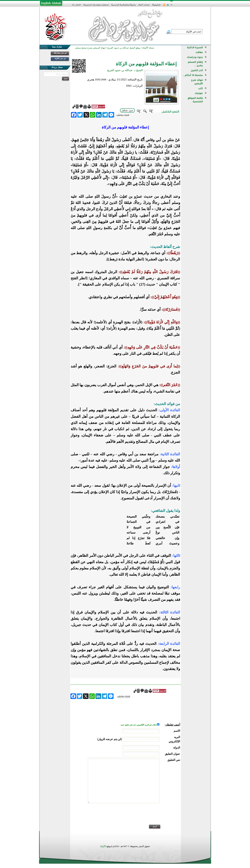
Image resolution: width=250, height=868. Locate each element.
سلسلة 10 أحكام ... (192, 75)
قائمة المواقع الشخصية (195, 100)
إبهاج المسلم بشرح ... (195, 64)
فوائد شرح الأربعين (197, 82)
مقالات (199, 52)
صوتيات (199, 93)
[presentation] (154, 816)
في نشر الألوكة (60, 59)
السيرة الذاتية (195, 47)
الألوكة (103, 846)
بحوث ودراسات (195, 57)
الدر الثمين (197, 70)
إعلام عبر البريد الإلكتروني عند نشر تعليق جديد (139, 725)
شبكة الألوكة (148, 48)
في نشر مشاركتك (60, 53)
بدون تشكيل (127, 110)
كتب (201, 88)
